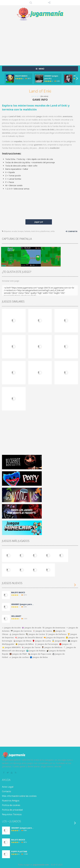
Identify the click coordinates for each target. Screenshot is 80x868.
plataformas (45, 231)
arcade (14, 231)
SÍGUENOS (49, 3)
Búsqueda (31, 3)
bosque (21, 231)
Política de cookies (11, 805)
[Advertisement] (41, 42)
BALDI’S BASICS (21, 76)
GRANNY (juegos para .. (22, 604)
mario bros (35, 231)
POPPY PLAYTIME (19, 852)
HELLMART (16, 616)
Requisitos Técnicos (12, 814)
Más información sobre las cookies (19, 796)
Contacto (6, 791)
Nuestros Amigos (11, 801)
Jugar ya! (39, 222)
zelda (53, 231)
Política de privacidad (12, 810)
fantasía (27, 231)
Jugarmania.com (41, 865)
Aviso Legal (8, 787)
